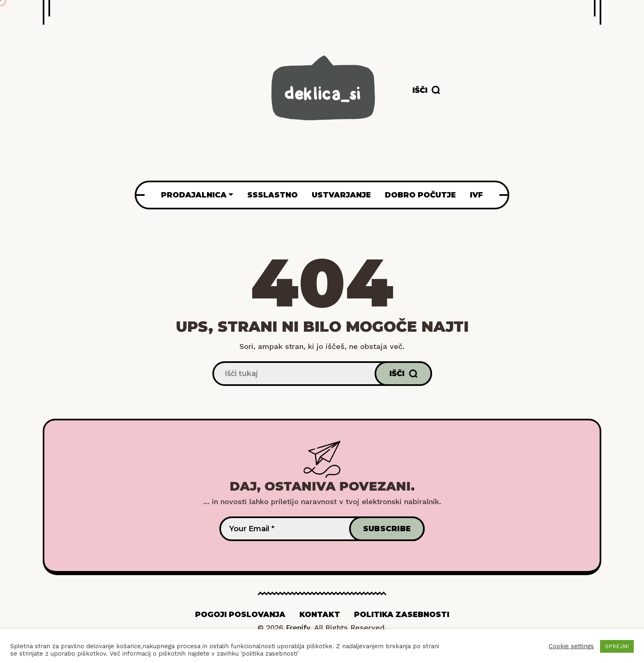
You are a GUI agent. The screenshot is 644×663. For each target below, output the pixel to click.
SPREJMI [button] (617, 646)
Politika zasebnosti (402, 615)
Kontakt (320, 615)
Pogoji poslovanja (240, 615)
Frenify (298, 627)
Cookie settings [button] (571, 646)
